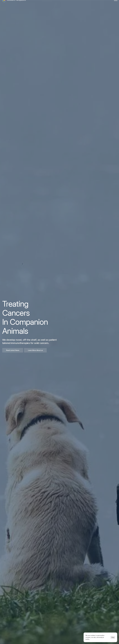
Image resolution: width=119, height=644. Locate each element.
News (69, 5)
